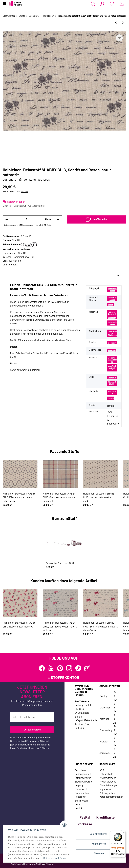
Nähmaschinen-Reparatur (83, 795)
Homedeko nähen (112, 290)
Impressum (105, 789)
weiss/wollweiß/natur (112, 360)
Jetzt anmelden (32, 729)
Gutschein (80, 770)
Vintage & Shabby (112, 383)
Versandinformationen (111, 797)
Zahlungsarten (107, 793)
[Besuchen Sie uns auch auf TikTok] (78, 668)
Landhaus (112, 378)
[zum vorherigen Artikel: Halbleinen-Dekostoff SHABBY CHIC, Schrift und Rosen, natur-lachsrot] (116, 22)
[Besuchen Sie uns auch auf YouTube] (51, 668)
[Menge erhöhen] (58, 219)
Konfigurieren (99, 844)
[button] (93, 4)
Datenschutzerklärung (21, 741)
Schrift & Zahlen (112, 299)
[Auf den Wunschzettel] (119, 38)
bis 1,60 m (112, 343)
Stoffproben (81, 801)
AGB (102, 770)
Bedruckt (112, 351)
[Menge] (27, 219)
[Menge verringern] (7, 219)
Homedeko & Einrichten (112, 333)
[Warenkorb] (122, 4)
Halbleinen (112, 392)
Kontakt (13, 264)
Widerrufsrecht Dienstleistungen (109, 783)
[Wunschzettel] (112, 4)
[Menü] (124, 833)
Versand (24, 191)
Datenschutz (106, 774)
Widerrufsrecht (108, 778)
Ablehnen (99, 854)
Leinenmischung (112, 323)
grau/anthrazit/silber (112, 368)
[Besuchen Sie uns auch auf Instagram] (69, 668)
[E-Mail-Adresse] (36, 717)
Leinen (111, 398)
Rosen (111, 305)
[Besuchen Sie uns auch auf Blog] (87, 668)
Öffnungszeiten (83, 778)
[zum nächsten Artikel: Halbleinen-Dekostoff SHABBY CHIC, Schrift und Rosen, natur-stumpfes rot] (123, 22)
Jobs (77, 804)
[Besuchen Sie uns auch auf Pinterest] (60, 668)
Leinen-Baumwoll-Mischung (112, 315)
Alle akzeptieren (99, 834)
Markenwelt (81, 789)
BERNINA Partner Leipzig (84, 783)
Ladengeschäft (83, 774)
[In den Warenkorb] (97, 219)
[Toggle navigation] (4, 2)
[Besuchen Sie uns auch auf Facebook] (42, 668)
